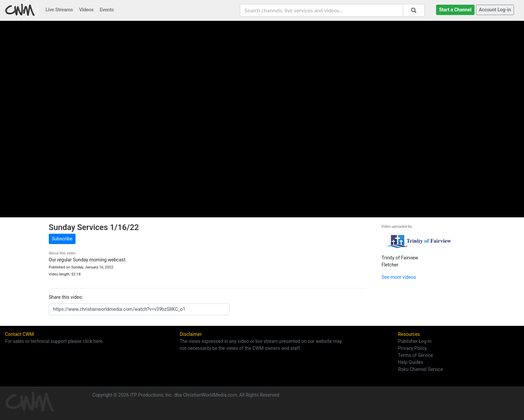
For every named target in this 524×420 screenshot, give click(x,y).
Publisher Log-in (415, 341)
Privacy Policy (412, 348)
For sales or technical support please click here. (54, 341)
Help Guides (411, 362)
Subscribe (62, 239)
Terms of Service (416, 355)
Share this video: (66, 297)
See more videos (399, 277)
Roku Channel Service (421, 369)
